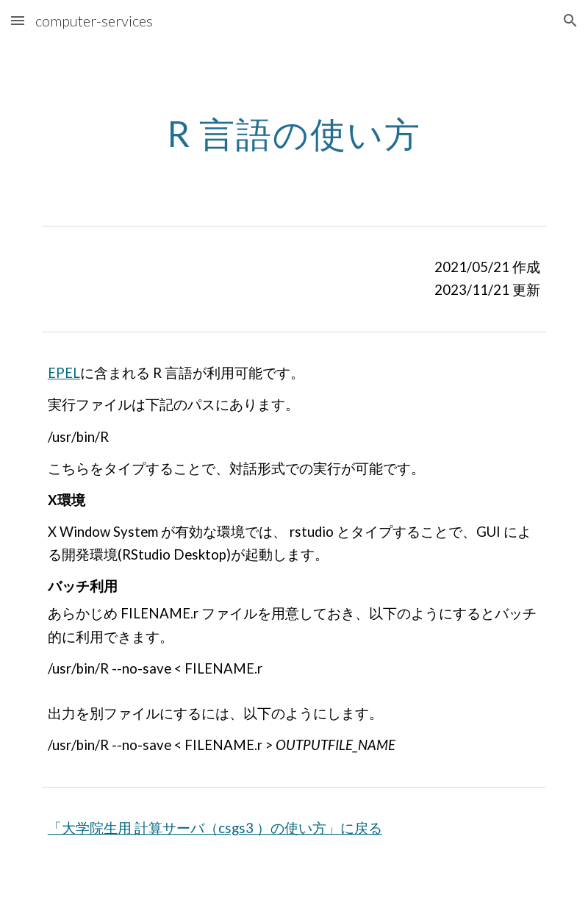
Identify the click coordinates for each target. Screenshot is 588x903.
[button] (18, 20)
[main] (294, 130)
